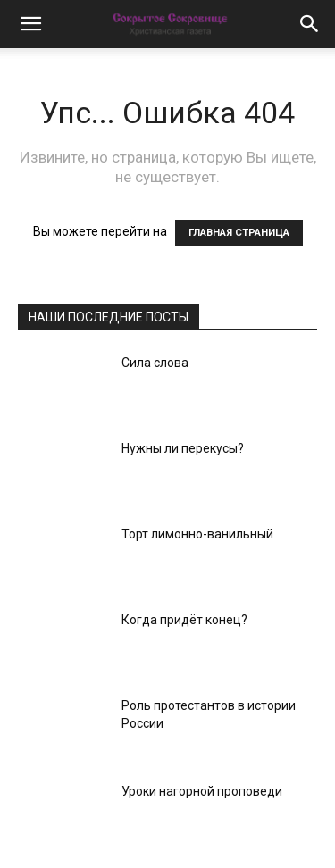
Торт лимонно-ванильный (197, 534)
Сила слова (155, 363)
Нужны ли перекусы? (183, 448)
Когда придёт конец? (184, 620)
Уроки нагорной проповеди (202, 791)
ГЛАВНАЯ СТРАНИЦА (239, 233)
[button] (30, 24)
